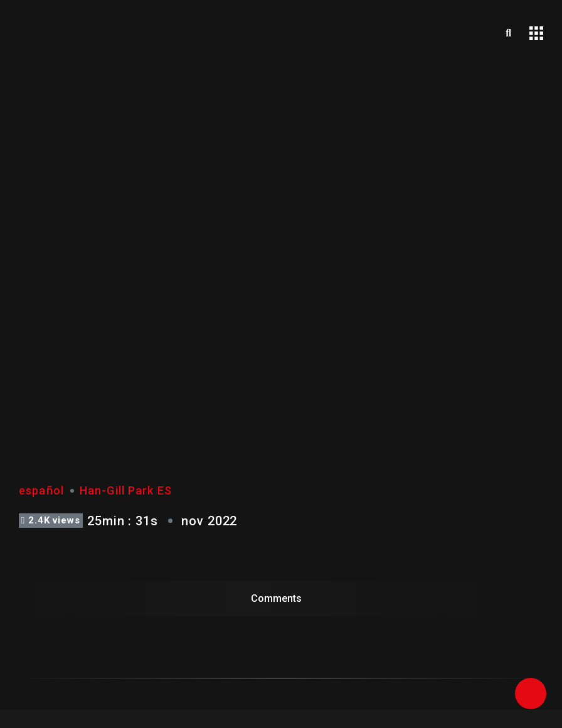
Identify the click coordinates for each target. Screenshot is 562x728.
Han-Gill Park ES (126, 490)
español (41, 490)
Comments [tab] (276, 598)
